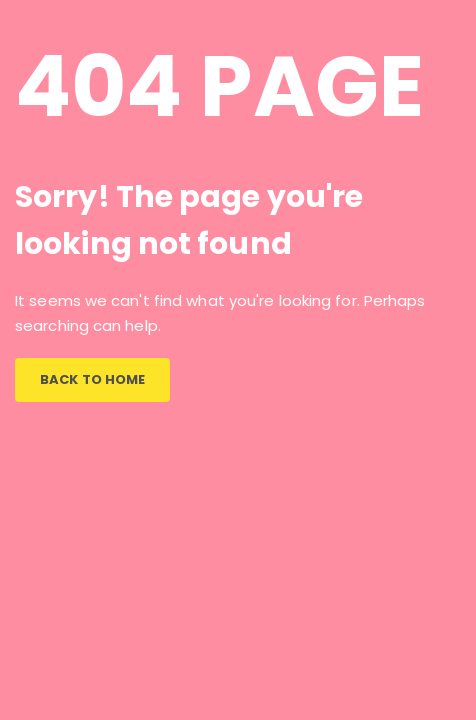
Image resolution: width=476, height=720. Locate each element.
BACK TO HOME (92, 379)
